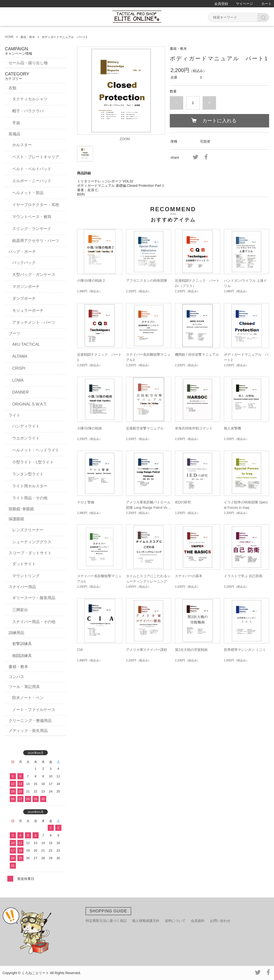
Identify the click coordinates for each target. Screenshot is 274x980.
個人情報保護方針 (146, 921)
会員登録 (221, 4)
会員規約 (198, 921)
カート (266, 4)
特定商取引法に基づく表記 (106, 921)
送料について (175, 921)
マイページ (244, 4)
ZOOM (125, 139)
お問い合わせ (220, 921)
